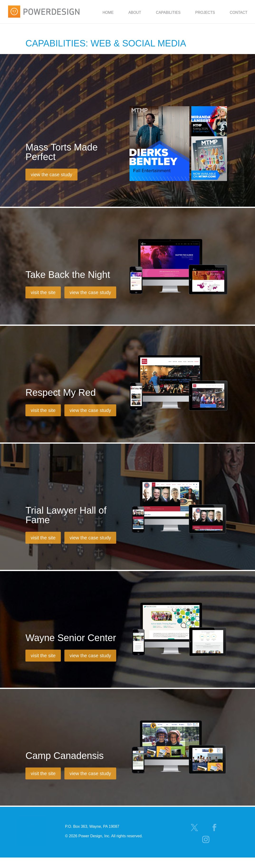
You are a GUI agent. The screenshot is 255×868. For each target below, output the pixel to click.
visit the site (43, 292)
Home (108, 13)
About (135, 13)
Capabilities (168, 13)
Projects (205, 13)
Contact (239, 13)
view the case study (51, 175)
